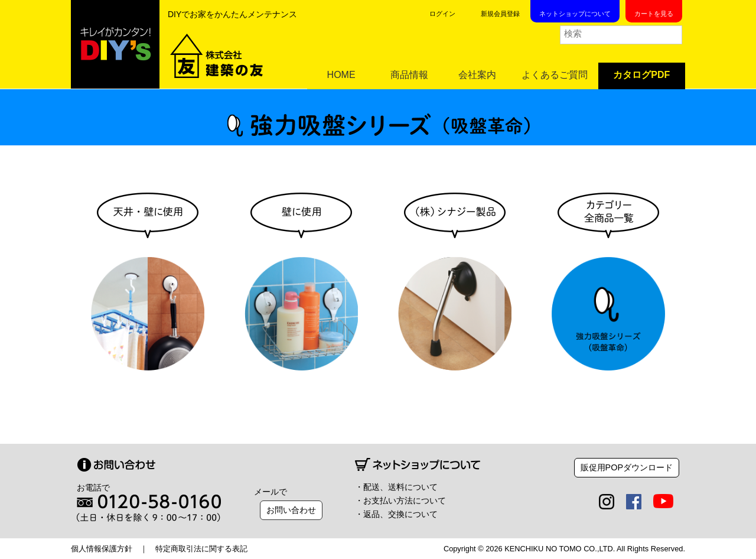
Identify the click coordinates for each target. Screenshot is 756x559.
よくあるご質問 (555, 75)
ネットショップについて (575, 14)
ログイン (442, 14)
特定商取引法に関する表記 (201, 549)
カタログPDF (641, 75)
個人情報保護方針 (102, 549)
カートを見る (654, 14)
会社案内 (477, 75)
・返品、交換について (396, 514)
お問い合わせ (291, 510)
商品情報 (409, 75)
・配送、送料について (396, 487)
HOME (341, 75)
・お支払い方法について (400, 500)
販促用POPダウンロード (627, 467)
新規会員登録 (500, 14)
